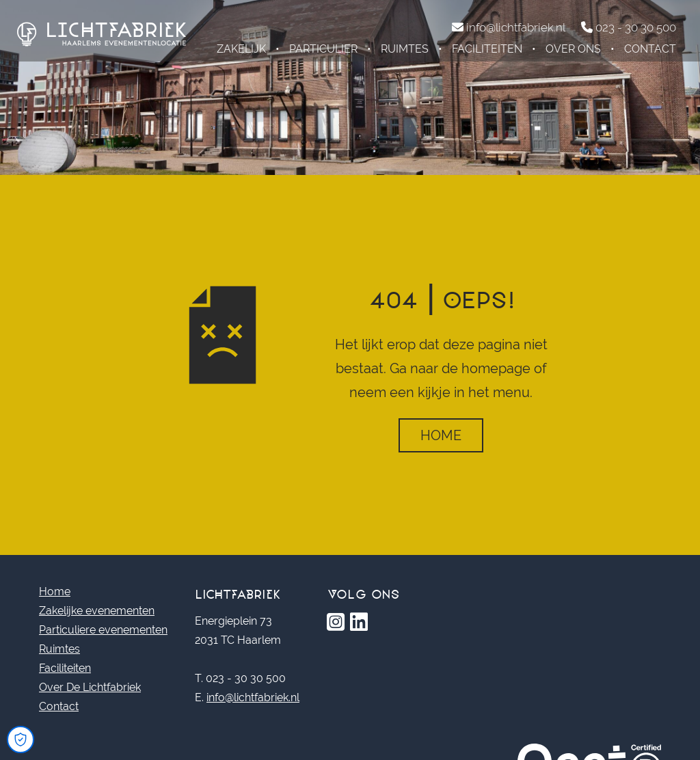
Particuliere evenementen (103, 630)
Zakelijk (241, 49)
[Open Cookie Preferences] (21, 739)
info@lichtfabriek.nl (253, 697)
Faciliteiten (487, 49)
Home (441, 435)
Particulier (323, 49)
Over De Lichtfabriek (90, 687)
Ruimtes (405, 49)
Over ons (573, 49)
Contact (650, 49)
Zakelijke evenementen (97, 611)
